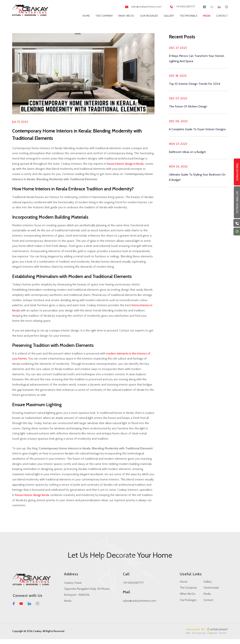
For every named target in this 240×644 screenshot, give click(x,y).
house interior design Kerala (59, 500)
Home (86, 16)
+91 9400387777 (181, 7)
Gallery (169, 16)
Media (207, 16)
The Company (104, 16)
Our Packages (149, 16)
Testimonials (188, 16)
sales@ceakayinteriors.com (139, 7)
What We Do (126, 16)
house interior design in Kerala (127, 164)
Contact (222, 16)
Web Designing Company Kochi (206, 638)
